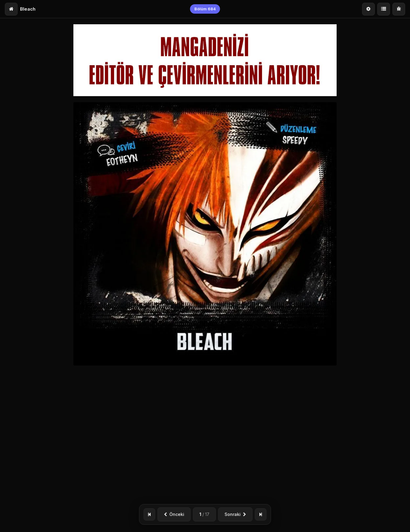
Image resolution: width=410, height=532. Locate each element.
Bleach (28, 9)
